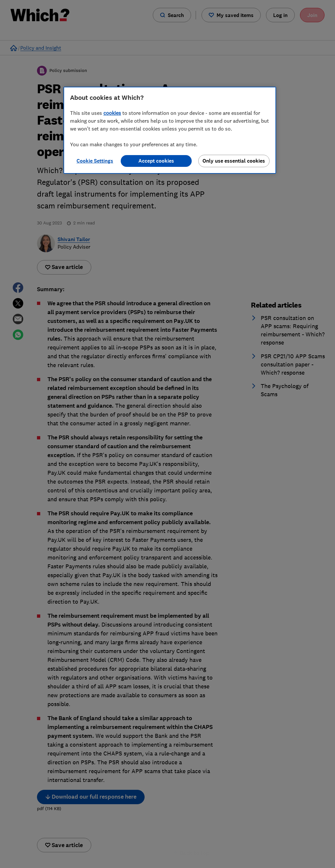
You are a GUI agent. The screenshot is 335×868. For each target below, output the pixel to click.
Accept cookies (156, 161)
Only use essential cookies (234, 161)
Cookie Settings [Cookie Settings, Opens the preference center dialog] (95, 161)
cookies (112, 113)
